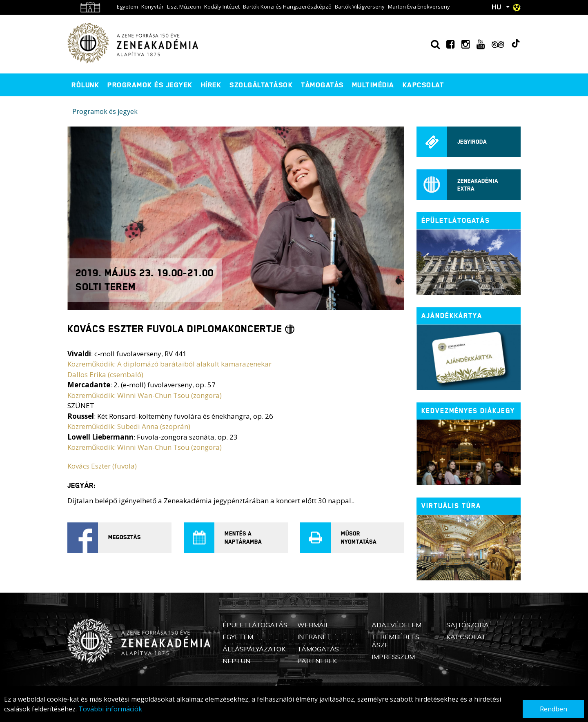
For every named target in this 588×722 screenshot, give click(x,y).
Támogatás (322, 85)
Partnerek (317, 661)
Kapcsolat (423, 85)
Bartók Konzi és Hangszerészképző (287, 7)
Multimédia (373, 85)
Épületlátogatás (255, 625)
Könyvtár (153, 7)
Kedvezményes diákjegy (468, 411)
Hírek (211, 85)
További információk (110, 709)
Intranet (314, 637)
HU (497, 7)
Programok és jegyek (150, 85)
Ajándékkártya (452, 316)
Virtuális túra (451, 506)
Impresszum (393, 657)
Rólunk (85, 85)
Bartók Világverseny (360, 7)
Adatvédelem (396, 625)
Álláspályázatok (254, 649)
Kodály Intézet (222, 7)
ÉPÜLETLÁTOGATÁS (456, 221)
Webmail (313, 625)
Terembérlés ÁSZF (395, 641)
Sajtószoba (468, 625)
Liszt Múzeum (184, 7)
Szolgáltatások (261, 85)
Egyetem (127, 7)
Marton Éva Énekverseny (419, 7)
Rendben (553, 709)
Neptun (236, 661)
